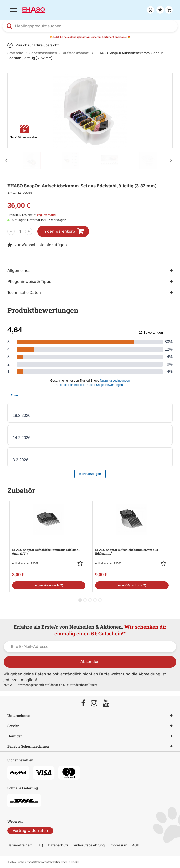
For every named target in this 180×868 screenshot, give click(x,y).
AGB (136, 845)
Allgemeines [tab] (19, 271)
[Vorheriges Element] (7, 160)
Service (90, 726)
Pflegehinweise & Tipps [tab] (29, 281)
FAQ (40, 845)
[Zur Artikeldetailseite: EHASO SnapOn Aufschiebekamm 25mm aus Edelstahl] (132, 541)
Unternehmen (90, 716)
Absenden (90, 662)
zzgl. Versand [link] (46, 215)
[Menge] (20, 231)
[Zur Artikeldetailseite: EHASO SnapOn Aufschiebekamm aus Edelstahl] (49, 541)
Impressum (118, 845)
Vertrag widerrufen (30, 830)
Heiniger (90, 736)
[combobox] (90, 26)
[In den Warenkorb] (49, 585)
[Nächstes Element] (173, 160)
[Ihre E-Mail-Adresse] (90, 647)
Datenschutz (58, 845)
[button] (81, 563)
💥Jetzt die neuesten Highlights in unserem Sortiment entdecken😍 (90, 37)
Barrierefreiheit (20, 845)
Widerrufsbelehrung (89, 845)
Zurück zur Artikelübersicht (33, 45)
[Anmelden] (150, 10)
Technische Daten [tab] (24, 292)
